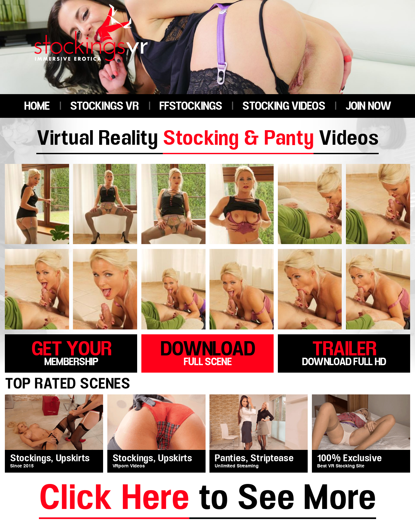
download (207, 352)
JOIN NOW (368, 106)
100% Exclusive (350, 458)
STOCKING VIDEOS (283, 106)
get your (71, 352)
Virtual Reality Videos (208, 140)
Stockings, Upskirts (50, 458)
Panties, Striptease (254, 458)
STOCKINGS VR (104, 106)
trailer (344, 352)
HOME (37, 106)
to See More (207, 499)
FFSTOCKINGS (191, 106)
